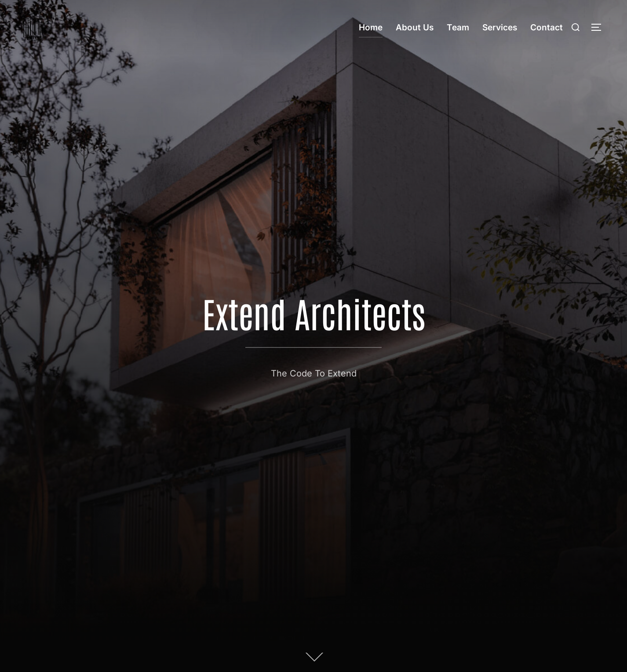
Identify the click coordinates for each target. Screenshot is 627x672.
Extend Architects (314, 312)
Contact (547, 27)
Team (458, 27)
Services (500, 27)
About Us (415, 27)
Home (371, 27)
